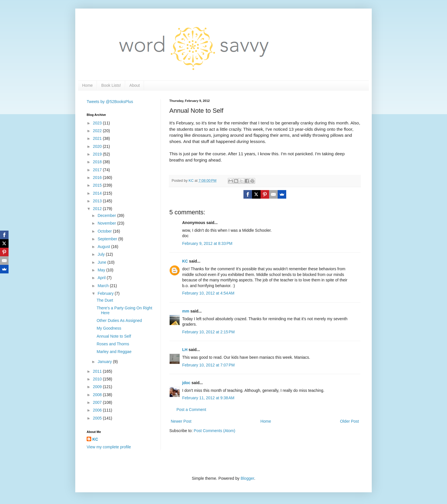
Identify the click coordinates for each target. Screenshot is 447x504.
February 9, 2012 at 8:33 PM (207, 243)
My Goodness (109, 328)
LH (185, 350)
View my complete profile (109, 447)
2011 (98, 371)
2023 (98, 123)
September (108, 239)
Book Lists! (111, 85)
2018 (98, 162)
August (104, 247)
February (106, 293)
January (105, 362)
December (107, 215)
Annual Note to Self (114, 336)
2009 (98, 387)
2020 (98, 146)
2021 (98, 138)
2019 (98, 154)
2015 (98, 185)
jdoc (186, 383)
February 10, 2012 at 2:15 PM (208, 332)
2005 (98, 418)
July (102, 254)
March (104, 286)
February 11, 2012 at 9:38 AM (208, 398)
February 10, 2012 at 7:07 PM (208, 365)
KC (185, 261)
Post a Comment (191, 410)
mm (186, 311)
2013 (98, 201)
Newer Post (181, 421)
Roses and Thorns (113, 344)
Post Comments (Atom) (215, 431)
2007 (98, 402)
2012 (98, 209)
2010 (98, 379)
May (102, 270)
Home (87, 85)
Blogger (247, 478)
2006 (98, 410)
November (107, 223)
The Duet (105, 300)
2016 (98, 178)
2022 (98, 131)
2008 (98, 395)
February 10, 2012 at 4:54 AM (208, 293)
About (135, 85)
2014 (98, 193)
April (102, 278)
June (102, 262)
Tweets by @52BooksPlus (110, 102)
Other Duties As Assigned (119, 320)
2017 (98, 170)
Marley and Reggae (114, 352)
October (105, 231)
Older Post (350, 421)
